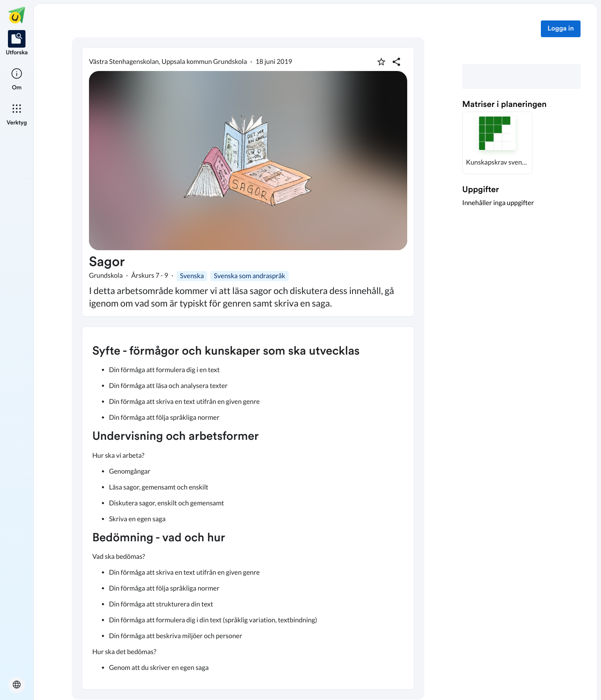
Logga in (561, 29)
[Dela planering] (396, 62)
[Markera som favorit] (381, 62)
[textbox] (248, 508)
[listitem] (17, 43)
